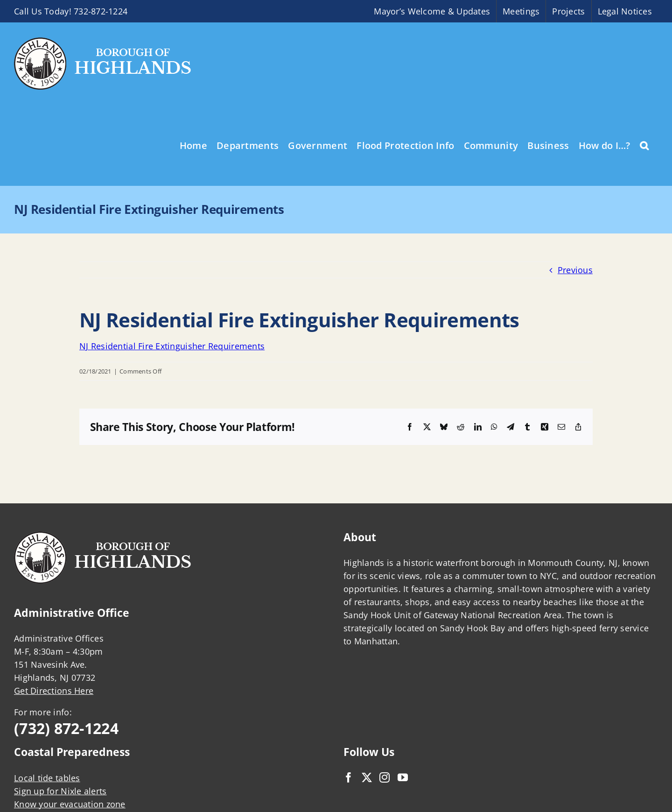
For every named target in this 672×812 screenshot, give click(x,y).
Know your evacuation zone (70, 804)
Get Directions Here (54, 691)
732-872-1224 (101, 11)
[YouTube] (403, 777)
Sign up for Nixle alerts (60, 791)
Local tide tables (47, 778)
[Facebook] (349, 777)
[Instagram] (385, 777)
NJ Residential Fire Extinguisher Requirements (172, 346)
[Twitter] (367, 777)
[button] (644, 145)
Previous (575, 270)
